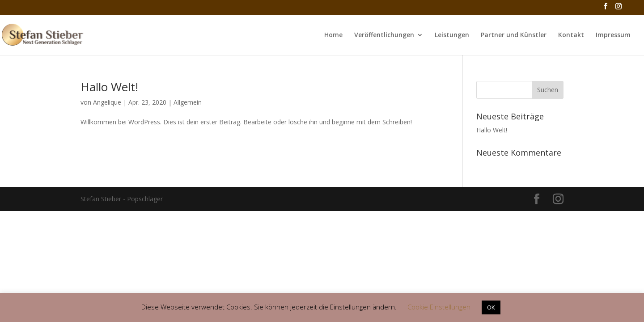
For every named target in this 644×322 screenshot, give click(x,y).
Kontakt (571, 35)
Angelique (107, 102)
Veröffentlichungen (384, 35)
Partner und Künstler (514, 35)
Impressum (613, 35)
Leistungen (452, 35)
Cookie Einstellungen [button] (439, 307)
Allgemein (188, 102)
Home (333, 35)
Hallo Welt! (109, 87)
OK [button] (491, 307)
